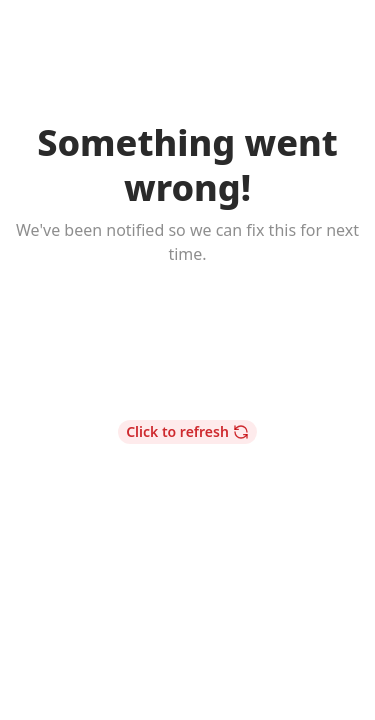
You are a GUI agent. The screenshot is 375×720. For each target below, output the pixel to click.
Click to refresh (187, 431)
